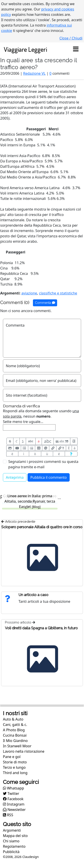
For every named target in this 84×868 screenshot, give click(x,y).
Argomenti (12, 830)
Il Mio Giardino (15, 741)
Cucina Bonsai (15, 735)
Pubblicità (11, 852)
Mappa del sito (15, 836)
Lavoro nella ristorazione (24, 751)
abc (31, 441)
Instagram (14, 804)
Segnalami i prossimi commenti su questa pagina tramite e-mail (43, 464)
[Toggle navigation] (76, 49)
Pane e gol (12, 757)
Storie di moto (15, 762)
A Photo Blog (14, 730)
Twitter (11, 793)
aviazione (29, 293)
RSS (8, 815)
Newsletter (14, 810)
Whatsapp (13, 788)
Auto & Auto (13, 719)
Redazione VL (34, 73)
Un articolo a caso (33, 595)
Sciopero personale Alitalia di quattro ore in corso (42, 527)
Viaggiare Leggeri (25, 49)
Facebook (13, 799)
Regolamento (14, 846)
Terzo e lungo (14, 767)
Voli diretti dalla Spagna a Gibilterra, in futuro (41, 628)
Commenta (45, 303)
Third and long (15, 773)
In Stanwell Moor (17, 746)
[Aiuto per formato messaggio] (71, 454)
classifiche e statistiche (58, 293)
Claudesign (31, 857)
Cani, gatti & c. (15, 725)
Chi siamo (11, 841)
